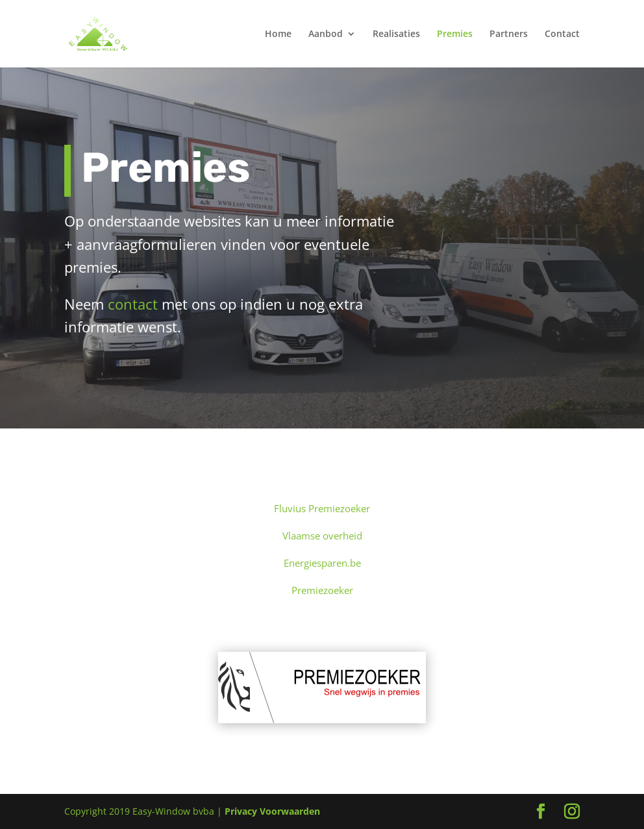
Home (278, 34)
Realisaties (396, 34)
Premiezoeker (322, 590)
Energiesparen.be (322, 563)
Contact (562, 34)
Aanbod (326, 34)
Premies (455, 34)
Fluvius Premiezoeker (322, 508)
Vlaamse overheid (322, 536)
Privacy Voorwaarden (272, 811)
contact (133, 304)
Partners (509, 34)
